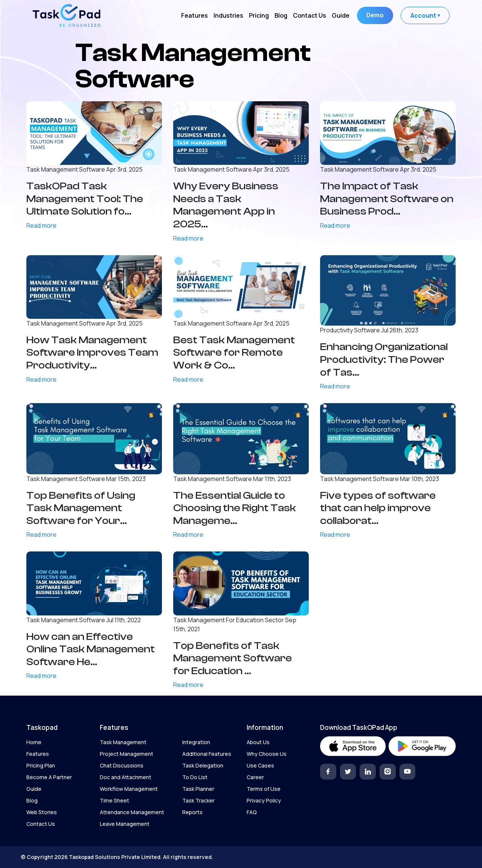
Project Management (127, 754)
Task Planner (198, 789)
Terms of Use (264, 789)
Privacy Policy (264, 800)
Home (34, 742)
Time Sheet (114, 800)
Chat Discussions (122, 765)
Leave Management (125, 824)
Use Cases (260, 765)
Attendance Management (132, 812)
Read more (44, 225)
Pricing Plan (41, 765)
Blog (281, 15)
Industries (228, 15)
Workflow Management (129, 789)
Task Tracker (198, 800)
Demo (375, 15)
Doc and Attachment (126, 777)
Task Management (123, 742)
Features (194, 15)
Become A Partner (49, 777)
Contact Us (310, 15)
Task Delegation (203, 765)
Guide (341, 15)
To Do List (195, 777)
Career (255, 777)
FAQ (252, 812)
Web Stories (42, 812)
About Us (258, 742)
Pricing (259, 15)
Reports (192, 812)
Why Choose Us (267, 754)
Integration (196, 742)
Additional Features (207, 754)
